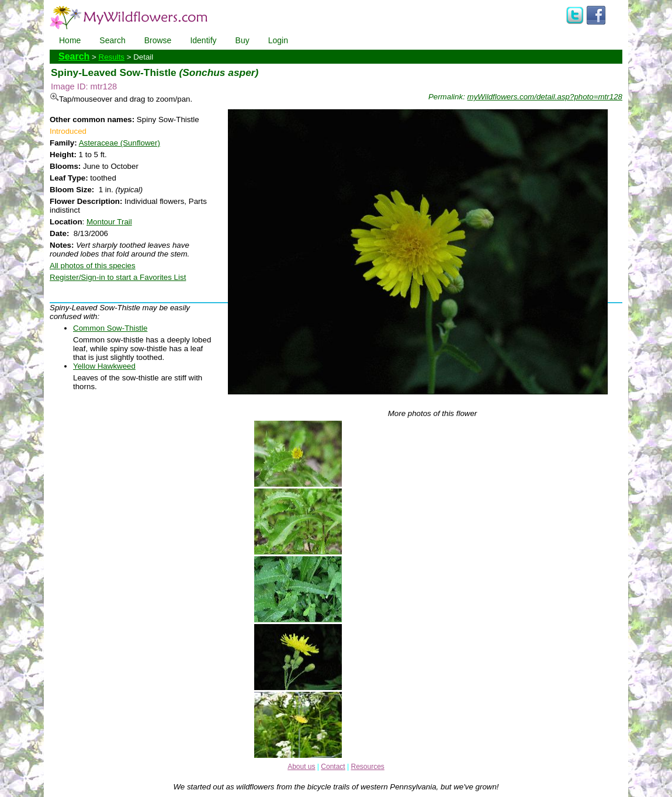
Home (70, 40)
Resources (367, 767)
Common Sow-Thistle (110, 328)
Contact (333, 767)
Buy (243, 40)
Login (278, 40)
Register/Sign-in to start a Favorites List (118, 277)
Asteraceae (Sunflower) (119, 143)
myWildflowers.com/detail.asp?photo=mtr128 (545, 97)
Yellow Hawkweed (104, 366)
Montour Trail (109, 222)
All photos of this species (93, 266)
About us (301, 767)
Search (112, 40)
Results (112, 57)
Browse (158, 40)
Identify (203, 40)
